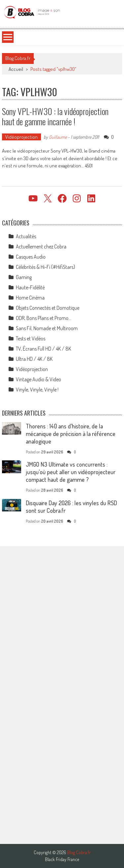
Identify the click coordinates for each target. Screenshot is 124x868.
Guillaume (58, 137)
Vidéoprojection (21, 137)
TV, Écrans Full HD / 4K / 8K (43, 349)
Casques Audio (31, 257)
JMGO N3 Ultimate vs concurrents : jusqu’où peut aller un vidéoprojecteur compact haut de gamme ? (71, 472)
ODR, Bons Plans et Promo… (44, 318)
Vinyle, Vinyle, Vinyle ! (37, 390)
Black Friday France (62, 859)
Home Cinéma (30, 298)
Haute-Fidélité (30, 287)
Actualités (26, 236)
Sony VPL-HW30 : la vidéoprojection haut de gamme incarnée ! (55, 116)
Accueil (16, 69)
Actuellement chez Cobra (41, 246)
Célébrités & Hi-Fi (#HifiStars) (45, 267)
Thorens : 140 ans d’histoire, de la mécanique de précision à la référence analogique (71, 434)
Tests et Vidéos (31, 338)
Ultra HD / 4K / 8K (34, 359)
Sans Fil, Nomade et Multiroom (47, 328)
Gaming (24, 277)
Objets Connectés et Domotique (48, 308)
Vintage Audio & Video (39, 379)
